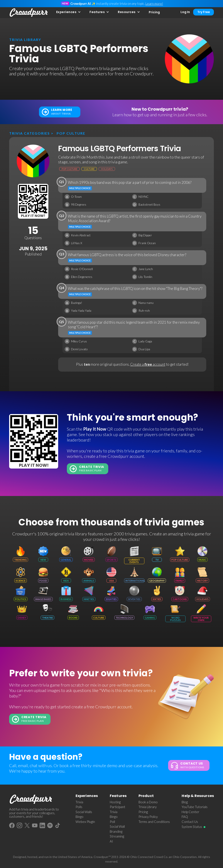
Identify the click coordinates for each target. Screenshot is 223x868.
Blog (185, 802)
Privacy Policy (148, 817)
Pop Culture (71, 133)
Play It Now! (33, 216)
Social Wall (117, 826)
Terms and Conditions (154, 822)
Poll (112, 822)
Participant (117, 807)
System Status (192, 827)
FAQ (185, 817)
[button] (69, 12)
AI (111, 841)
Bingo (79, 817)
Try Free (204, 12)
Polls (79, 807)
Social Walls (84, 812)
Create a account (148, 364)
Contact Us (190, 822)
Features (97, 12)
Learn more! (154, 3)
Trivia (79, 802)
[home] (29, 13)
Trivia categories (30, 133)
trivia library (25, 40)
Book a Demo (148, 802)
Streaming (117, 836)
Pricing (154, 12)
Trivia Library (148, 807)
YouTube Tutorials (195, 807)
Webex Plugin (85, 822)
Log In (185, 12)
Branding (116, 831)
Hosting (115, 802)
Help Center (190, 812)
